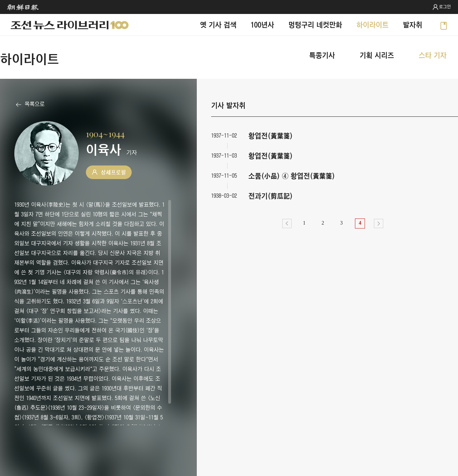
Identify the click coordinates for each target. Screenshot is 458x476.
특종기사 (322, 55)
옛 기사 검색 (218, 25)
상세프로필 (113, 172)
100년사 (262, 25)
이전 (287, 223)
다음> (379, 223)
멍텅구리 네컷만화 (315, 25)
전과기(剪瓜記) (271, 196)
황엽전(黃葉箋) (271, 136)
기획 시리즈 (377, 55)
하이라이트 (372, 25)
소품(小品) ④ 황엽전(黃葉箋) (292, 176)
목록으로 (35, 104)
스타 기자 (433, 55)
